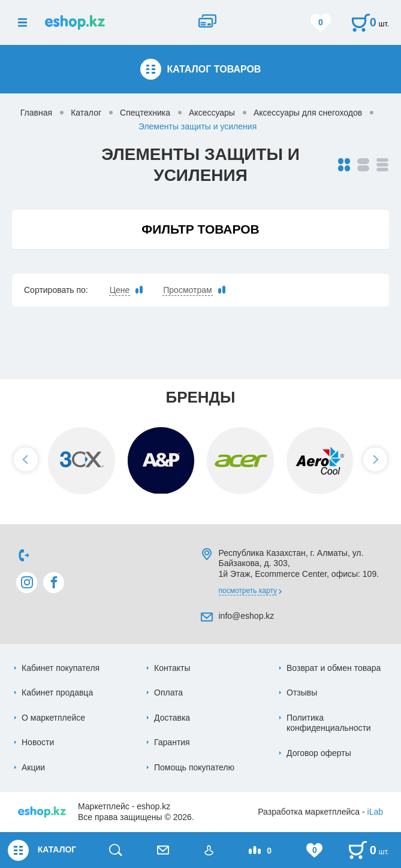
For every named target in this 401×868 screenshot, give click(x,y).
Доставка (172, 718)
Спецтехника (145, 113)
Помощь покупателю (194, 767)
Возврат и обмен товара (334, 668)
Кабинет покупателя (61, 668)
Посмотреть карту (248, 591)
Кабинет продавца (57, 692)
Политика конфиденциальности (329, 723)
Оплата (168, 692)
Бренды (200, 397)
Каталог (86, 113)
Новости (38, 742)
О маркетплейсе (53, 718)
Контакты (172, 668)
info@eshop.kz (247, 616)
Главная (36, 113)
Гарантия (172, 742)
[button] (26, 459)
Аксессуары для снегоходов (308, 113)
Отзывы (302, 692)
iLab (375, 812)
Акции (33, 767)
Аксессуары (212, 113)
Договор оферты (319, 753)
